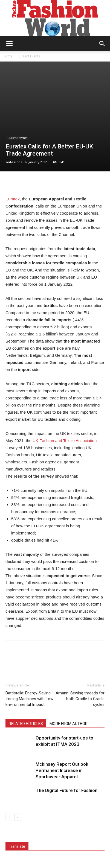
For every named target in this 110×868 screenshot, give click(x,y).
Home (8, 56)
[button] (102, 44)
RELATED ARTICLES (26, 724)
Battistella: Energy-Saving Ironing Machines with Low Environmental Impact (29, 699)
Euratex (13, 199)
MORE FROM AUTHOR (69, 724)
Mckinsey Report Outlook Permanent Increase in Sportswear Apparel (62, 770)
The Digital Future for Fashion (66, 790)
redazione (14, 162)
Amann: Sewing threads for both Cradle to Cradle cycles (80, 699)
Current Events (29, 56)
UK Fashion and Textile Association (65, 441)
